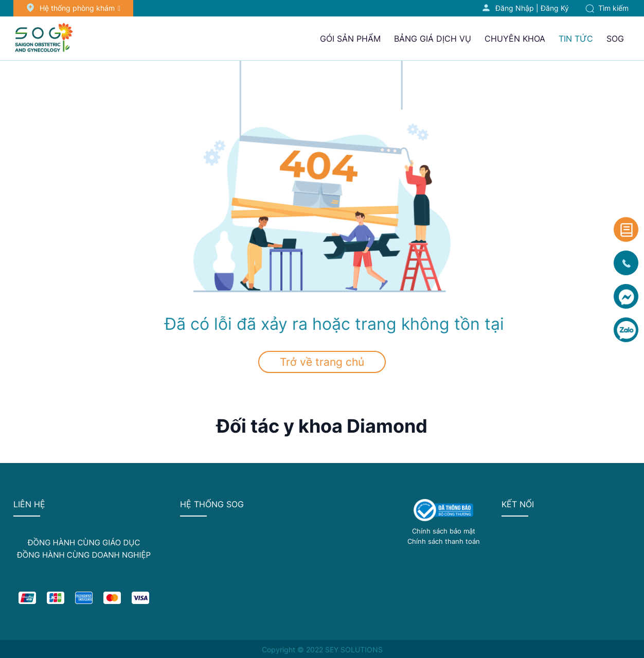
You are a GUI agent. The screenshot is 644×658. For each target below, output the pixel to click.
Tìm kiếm (607, 8)
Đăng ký (555, 8)
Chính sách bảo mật (444, 531)
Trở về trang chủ (322, 362)
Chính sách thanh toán (444, 541)
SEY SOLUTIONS (354, 650)
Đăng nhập (515, 8)
